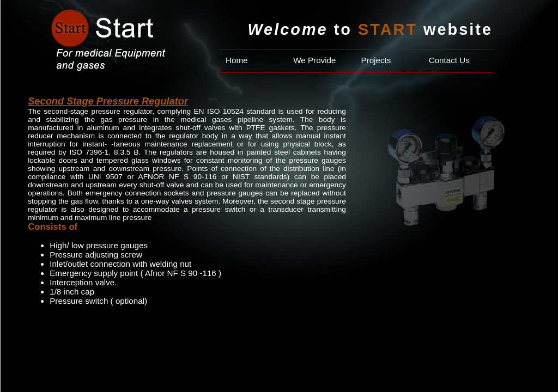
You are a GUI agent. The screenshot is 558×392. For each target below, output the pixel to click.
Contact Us (449, 60)
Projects (376, 60)
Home (237, 60)
